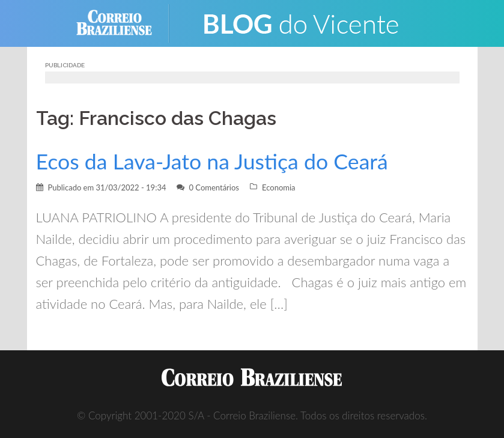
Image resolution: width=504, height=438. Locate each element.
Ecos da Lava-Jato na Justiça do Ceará (212, 161)
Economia (279, 187)
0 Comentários (214, 187)
